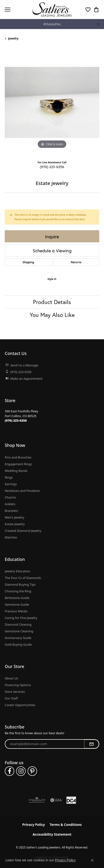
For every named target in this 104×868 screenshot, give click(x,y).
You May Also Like (52, 315)
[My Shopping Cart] (96, 10)
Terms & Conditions (66, 825)
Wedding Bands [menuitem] (16, 471)
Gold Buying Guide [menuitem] (18, 644)
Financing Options (18, 685)
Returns (76, 262)
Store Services (15, 692)
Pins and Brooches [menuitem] (18, 457)
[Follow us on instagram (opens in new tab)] (21, 771)
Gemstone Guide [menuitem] (17, 604)
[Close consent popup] (92, 860)
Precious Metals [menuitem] (16, 611)
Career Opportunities (20, 705)
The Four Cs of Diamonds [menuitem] (23, 578)
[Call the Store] (16, 420)
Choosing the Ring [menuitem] (18, 591)
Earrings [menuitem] (11, 484)
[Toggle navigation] (8, 10)
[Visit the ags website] (37, 800)
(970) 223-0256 (52, 167)
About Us (11, 678)
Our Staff (11, 698)
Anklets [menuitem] (10, 504)
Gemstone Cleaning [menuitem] (19, 631)
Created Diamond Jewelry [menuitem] (23, 531)
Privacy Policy (34, 825)
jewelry (13, 38)
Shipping (28, 262)
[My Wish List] (88, 10)
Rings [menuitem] (9, 477)
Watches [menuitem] (11, 537)
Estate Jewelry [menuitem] (15, 524)
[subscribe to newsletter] (91, 744)
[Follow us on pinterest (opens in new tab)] (32, 771)
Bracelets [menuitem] (11, 511)
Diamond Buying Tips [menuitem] (20, 584)
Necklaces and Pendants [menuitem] (22, 491)
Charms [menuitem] (10, 497)
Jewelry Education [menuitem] (17, 571)
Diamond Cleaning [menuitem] (18, 624)
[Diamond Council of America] (71, 800)
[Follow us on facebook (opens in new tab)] (9, 771)
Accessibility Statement (52, 834)
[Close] (98, 24)
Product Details (52, 302)
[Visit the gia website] (56, 800)
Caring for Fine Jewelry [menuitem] (21, 618)
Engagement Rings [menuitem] (18, 464)
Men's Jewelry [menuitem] (14, 517)
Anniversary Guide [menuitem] (18, 638)
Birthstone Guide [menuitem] (17, 598)
